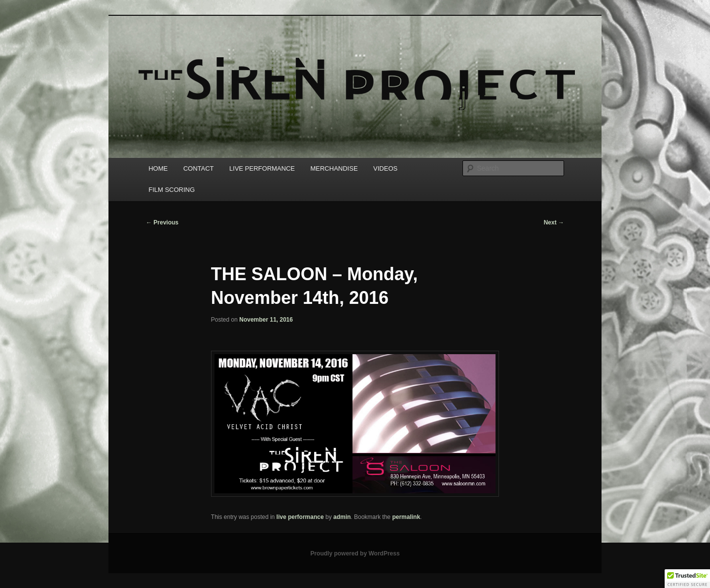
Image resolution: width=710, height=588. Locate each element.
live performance (300, 517)
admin (342, 517)
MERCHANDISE (334, 168)
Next (554, 222)
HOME (158, 168)
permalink (406, 517)
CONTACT (199, 168)
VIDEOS (385, 168)
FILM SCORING (172, 190)
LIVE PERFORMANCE (262, 168)
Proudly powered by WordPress (355, 553)
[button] (687, 579)
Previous (162, 222)
